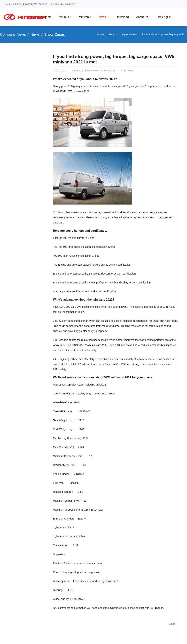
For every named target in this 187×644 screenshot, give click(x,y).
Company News (13, 34)
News (35, 34)
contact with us (144, 608)
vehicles (164, 217)
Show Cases (54, 34)
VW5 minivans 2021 (118, 377)
